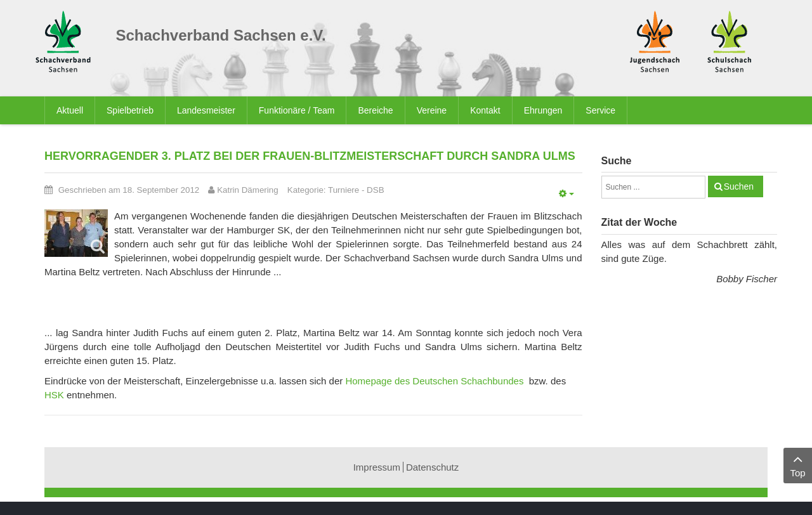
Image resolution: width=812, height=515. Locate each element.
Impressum (377, 467)
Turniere (344, 190)
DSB (375, 190)
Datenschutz (432, 467)
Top (798, 465)
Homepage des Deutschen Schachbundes (434, 381)
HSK (54, 395)
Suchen (739, 186)
